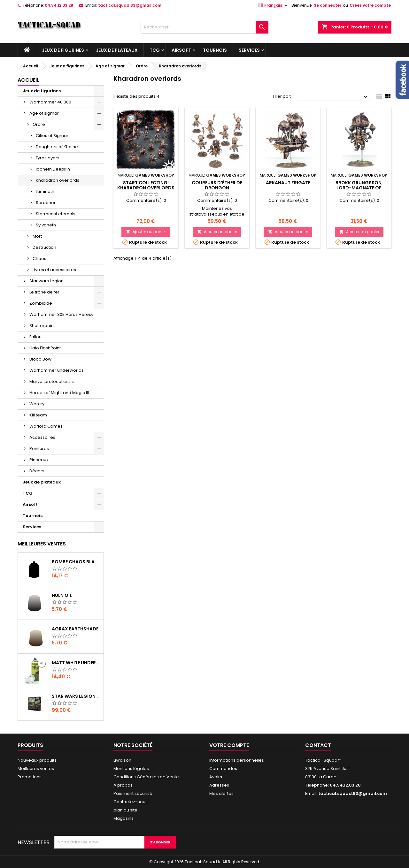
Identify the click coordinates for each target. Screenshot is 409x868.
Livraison (122, 760)
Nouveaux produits (37, 760)
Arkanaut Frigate (288, 183)
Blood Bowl (41, 359)
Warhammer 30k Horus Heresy (61, 314)
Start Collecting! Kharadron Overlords (146, 185)
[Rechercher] (204, 27)
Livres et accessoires (54, 270)
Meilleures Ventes (42, 544)
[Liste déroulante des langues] (273, 5)
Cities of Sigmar (52, 136)
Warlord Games (46, 426)
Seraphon (46, 203)
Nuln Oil (62, 595)
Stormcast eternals (56, 214)
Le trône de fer (44, 292)
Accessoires (42, 437)
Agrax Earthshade (75, 629)
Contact (318, 745)
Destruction (44, 247)
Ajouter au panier (146, 232)
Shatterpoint (42, 326)
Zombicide (41, 303)
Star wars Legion (46, 281)
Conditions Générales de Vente (146, 777)
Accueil (28, 80)
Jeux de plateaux (117, 50)
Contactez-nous (131, 802)
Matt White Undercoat (76, 663)
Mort (37, 236)
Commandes (223, 769)
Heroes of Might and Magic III (59, 393)
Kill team (38, 415)
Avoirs (216, 777)
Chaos (39, 259)
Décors (37, 471)
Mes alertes (221, 793)
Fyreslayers (48, 158)
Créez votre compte (370, 5)
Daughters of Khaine (57, 147)
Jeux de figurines (63, 50)
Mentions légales (131, 769)
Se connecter (328, 5)
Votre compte (229, 745)
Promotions (30, 777)
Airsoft (181, 50)
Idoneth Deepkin (53, 169)
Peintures (39, 449)
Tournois (215, 50)
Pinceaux (39, 460)
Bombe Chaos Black (76, 562)
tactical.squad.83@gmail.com (130, 5)
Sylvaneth (46, 225)
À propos (123, 785)
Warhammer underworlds (57, 370)
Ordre (39, 124)
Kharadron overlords (58, 180)
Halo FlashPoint (45, 348)
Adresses (219, 785)
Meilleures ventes (36, 769)
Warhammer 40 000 (50, 102)
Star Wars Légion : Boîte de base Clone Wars (76, 696)
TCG (155, 50)
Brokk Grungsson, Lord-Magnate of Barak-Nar (359, 188)
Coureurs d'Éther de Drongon (217, 185)
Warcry (37, 404)
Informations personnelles (237, 760)
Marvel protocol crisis (52, 381)
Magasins (123, 818)
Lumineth (45, 191)
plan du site (125, 810)
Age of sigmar (44, 113)
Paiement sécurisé (133, 793)
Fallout (36, 337)
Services (249, 50)
